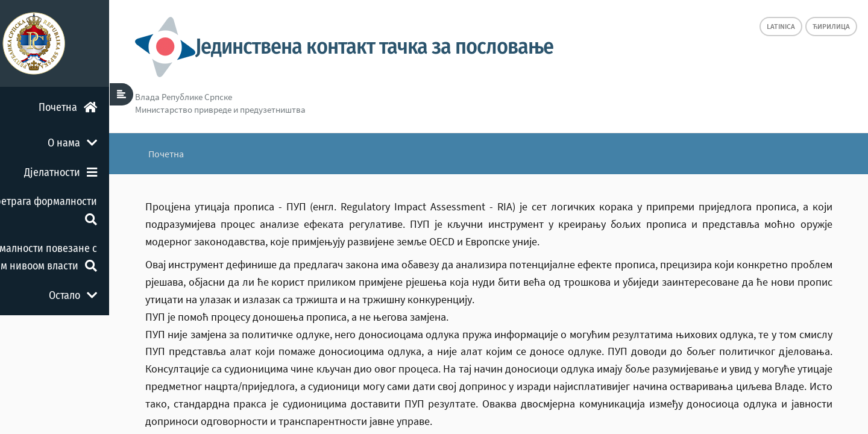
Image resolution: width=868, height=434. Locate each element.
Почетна (109, 107)
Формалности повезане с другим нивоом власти (77, 257)
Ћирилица (831, 26)
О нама (114, 143)
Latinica (781, 26)
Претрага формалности (84, 209)
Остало (115, 295)
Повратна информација (83, 332)
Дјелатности (102, 172)
